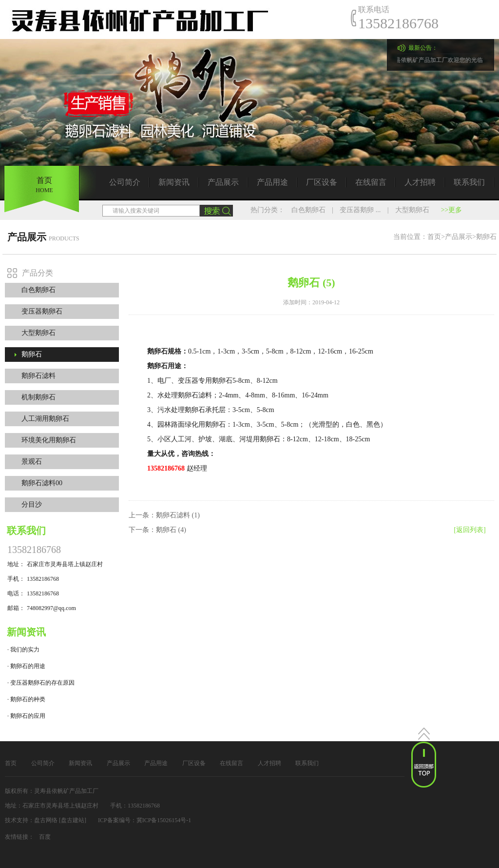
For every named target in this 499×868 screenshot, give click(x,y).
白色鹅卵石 (308, 210)
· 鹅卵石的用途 (26, 666)
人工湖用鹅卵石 (45, 419)
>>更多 (452, 210)
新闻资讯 (174, 182)
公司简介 (125, 182)
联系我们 (469, 182)
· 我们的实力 (23, 650)
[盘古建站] (73, 820)
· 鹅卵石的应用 (26, 716)
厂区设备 (322, 182)
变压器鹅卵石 (42, 311)
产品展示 (223, 182)
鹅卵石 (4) (171, 530)
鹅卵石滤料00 (42, 483)
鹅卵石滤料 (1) (178, 515)
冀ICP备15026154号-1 (164, 820)
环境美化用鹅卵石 (49, 440)
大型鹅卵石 (412, 210)
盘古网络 (46, 820)
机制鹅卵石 (38, 397)
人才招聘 (420, 182)
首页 (434, 237)
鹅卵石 (32, 354)
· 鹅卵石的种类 (26, 699)
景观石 (32, 462)
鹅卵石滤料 (38, 376)
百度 (45, 837)
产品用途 (272, 182)
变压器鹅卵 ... (360, 210)
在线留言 (371, 182)
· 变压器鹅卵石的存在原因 (41, 683)
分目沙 (32, 504)
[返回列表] (470, 530)
